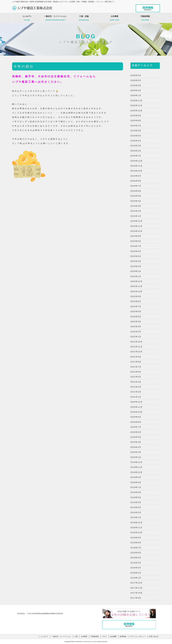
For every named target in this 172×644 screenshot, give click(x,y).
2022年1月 (136, 337)
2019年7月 (136, 487)
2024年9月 (136, 176)
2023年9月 (136, 236)
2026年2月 (136, 90)
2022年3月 (136, 327)
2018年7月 (136, 548)
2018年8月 (136, 543)
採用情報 (148, 9)
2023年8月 (136, 241)
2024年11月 (136, 166)
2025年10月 (136, 111)
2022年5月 (136, 317)
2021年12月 (136, 342)
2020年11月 (136, 407)
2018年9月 (136, 538)
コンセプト (27, 19)
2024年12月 (136, 161)
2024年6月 (136, 191)
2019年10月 (136, 472)
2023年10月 (136, 231)
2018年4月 (136, 563)
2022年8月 (136, 301)
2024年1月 (136, 216)
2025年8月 (136, 121)
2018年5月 (136, 558)
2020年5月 (136, 437)
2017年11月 (136, 588)
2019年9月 (136, 477)
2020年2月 (136, 452)
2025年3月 (136, 146)
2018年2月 (136, 573)
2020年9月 (136, 417)
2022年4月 (136, 322)
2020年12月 (136, 402)
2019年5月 (136, 497)
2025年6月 (136, 131)
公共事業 (115, 19)
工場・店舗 (84, 19)
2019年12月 (136, 462)
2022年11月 (136, 286)
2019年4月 (136, 502)
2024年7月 (136, 186)
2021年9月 (136, 357)
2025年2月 (136, 151)
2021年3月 (136, 387)
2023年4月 (136, 261)
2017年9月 (136, 598)
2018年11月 (136, 528)
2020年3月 (136, 447)
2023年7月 (136, 246)
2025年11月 (136, 105)
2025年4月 (136, 141)
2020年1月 (136, 457)
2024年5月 (136, 196)
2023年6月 (136, 251)
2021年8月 (136, 362)
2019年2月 (136, 512)
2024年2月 (136, 211)
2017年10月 (136, 593)
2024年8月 (136, 181)
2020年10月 (136, 412)
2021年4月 (136, 382)
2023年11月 (136, 226)
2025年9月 (136, 116)
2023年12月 (136, 221)
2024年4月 (136, 201)
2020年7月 (136, 427)
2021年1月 (136, 397)
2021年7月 (136, 367)
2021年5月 (136, 377)
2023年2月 (136, 271)
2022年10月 (136, 291)
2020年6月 (136, 432)
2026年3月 (136, 85)
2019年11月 (136, 467)
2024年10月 (136, 171)
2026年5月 (136, 75)
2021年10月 (136, 352)
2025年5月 (136, 136)
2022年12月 (136, 281)
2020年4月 (136, 442)
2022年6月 (136, 311)
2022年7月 (136, 306)
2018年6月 (136, 553)
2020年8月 (136, 422)
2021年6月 (136, 372)
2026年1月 (136, 95)
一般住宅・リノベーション (55, 19)
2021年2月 (136, 392)
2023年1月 (136, 276)
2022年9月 (136, 296)
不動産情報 (145, 19)
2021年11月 (136, 347)
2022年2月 (136, 332)
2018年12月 (136, 523)
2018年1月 (136, 578)
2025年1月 (136, 156)
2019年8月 (136, 482)
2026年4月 (136, 80)
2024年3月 (136, 206)
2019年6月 (136, 492)
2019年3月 (136, 507)
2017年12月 (136, 583)
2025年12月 (136, 101)
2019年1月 (136, 517)
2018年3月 (136, 568)
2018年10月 (136, 532)
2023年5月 (136, 256)
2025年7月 (136, 126)
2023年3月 (136, 266)
